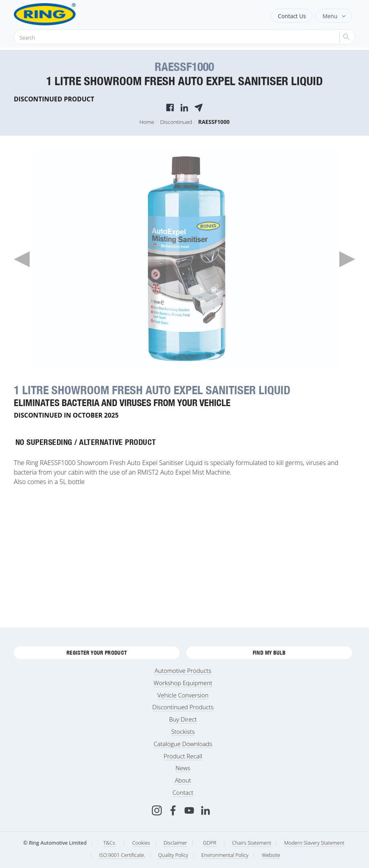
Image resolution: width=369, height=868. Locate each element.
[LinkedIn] (205, 810)
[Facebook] (173, 810)
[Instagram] (157, 810)
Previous (22, 259)
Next (347, 259)
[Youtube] (189, 810)
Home (147, 122)
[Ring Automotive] (64, 14)
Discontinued (176, 122)
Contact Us (292, 16)
